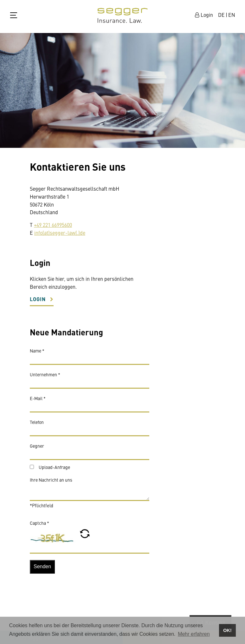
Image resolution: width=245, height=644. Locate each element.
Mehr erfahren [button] (194, 634)
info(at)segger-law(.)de (60, 233)
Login (38, 302)
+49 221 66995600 (53, 225)
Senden (42, 569)
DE (221, 15)
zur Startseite (123, 15)
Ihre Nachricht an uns (51, 482)
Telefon (37, 424)
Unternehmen (45, 377)
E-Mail (38, 401)
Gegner (37, 448)
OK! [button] (227, 630)
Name (37, 353)
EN (232, 15)
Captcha (39, 525)
